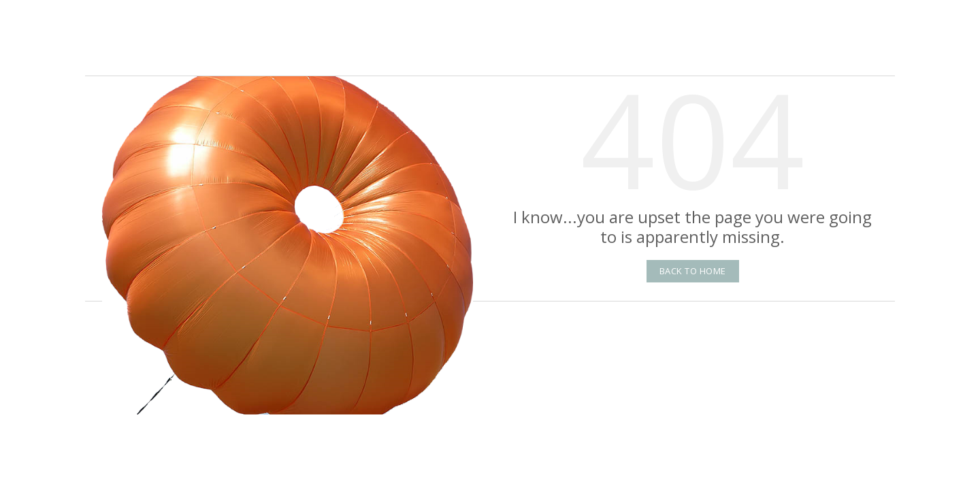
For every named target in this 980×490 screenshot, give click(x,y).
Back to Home (693, 271)
